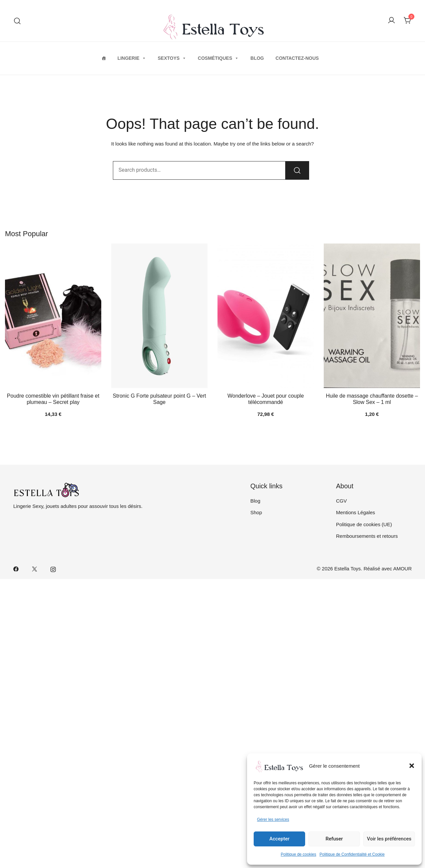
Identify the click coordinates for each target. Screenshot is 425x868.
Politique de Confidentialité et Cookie (352, 854)
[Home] (104, 58)
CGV (341, 501)
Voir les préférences (389, 839)
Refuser (334, 839)
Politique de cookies (299, 854)
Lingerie (132, 58)
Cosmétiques (218, 58)
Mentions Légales (356, 512)
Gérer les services (273, 820)
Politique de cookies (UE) (364, 524)
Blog (257, 58)
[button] (412, 766)
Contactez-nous (297, 58)
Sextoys (172, 58)
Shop (256, 512)
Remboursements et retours (367, 536)
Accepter (279, 839)
